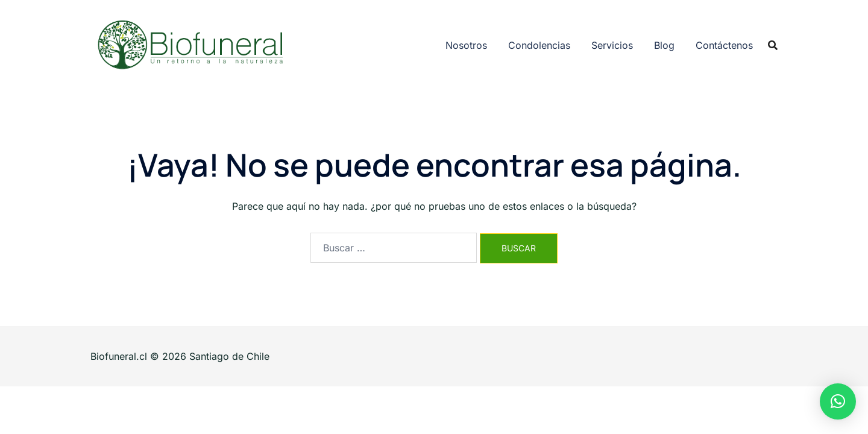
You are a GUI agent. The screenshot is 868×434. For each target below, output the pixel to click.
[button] (838, 401)
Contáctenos (724, 45)
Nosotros (466, 45)
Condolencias (539, 45)
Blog (664, 45)
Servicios (612, 45)
